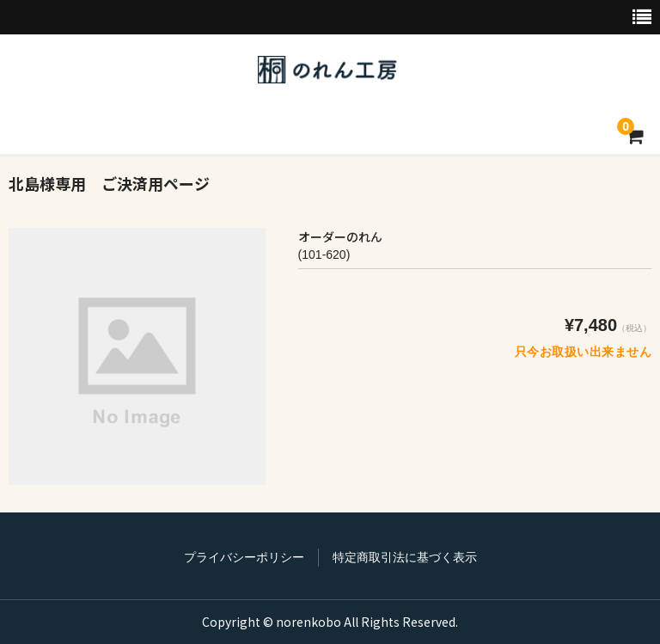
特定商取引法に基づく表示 (405, 557)
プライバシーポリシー (244, 557)
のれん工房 (327, 70)
